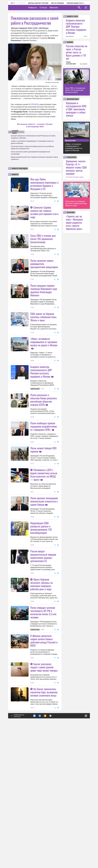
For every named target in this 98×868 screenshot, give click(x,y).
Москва (14, 28)
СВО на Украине (57, 3)
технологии (71, 157)
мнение (70, 42)
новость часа (72, 16)
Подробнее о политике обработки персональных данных (52, 848)
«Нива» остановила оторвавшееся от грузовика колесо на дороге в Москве (44, 386)
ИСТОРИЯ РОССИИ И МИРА (75, 177)
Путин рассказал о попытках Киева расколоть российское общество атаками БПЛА (44, 443)
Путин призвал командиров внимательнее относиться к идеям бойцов (44, 589)
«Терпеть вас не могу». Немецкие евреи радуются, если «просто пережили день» (74, 222)
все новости (70, 36)
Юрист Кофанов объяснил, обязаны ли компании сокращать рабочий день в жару (42, 693)
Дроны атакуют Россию (38, 3)
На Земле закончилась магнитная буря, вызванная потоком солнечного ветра (44, 823)
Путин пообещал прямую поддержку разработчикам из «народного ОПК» (44, 492)
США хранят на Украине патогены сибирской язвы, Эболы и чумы (43, 339)
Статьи (50, 8)
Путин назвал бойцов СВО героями (43, 515)
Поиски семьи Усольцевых (78, 3)
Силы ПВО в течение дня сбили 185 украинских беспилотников (43, 239)
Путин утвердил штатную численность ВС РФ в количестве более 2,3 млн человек (43, 722)
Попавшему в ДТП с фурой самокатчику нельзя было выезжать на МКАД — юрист (44, 540)
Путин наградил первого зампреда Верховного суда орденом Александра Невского (44, 312)
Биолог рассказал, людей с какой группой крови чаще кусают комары (44, 798)
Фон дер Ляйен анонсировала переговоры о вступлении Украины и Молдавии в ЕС (44, 184)
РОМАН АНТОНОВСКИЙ (71, 63)
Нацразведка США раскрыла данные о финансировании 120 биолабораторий (41, 615)
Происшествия (70, 140)
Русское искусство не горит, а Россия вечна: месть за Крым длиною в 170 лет (77, 52)
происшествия (73, 99)
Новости (39, 8)
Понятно (81, 846)
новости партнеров (19, 168)
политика (71, 212)
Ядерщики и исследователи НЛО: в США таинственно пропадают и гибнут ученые (76, 109)
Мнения (61, 8)
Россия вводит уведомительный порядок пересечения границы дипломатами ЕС (43, 643)
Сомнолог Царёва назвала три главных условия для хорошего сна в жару (44, 212)
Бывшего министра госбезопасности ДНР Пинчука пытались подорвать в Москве (41, 415)
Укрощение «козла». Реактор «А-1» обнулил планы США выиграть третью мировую (76, 167)
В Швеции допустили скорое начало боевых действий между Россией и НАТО (44, 750)
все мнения (84, 64)
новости (15, 174)
